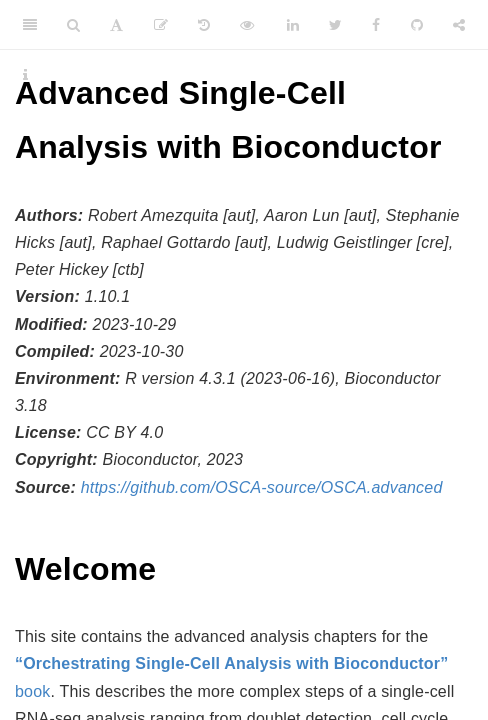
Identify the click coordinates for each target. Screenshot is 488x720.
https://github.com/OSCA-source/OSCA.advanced (262, 487)
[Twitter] (335, 25)
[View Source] (247, 25)
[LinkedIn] (293, 25)
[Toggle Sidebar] (30, 25)
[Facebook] (376, 25)
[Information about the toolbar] (25, 75)
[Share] (459, 25)
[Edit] (161, 25)
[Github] (417, 25)
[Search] (73, 25)
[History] (204, 25)
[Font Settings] (116, 25)
